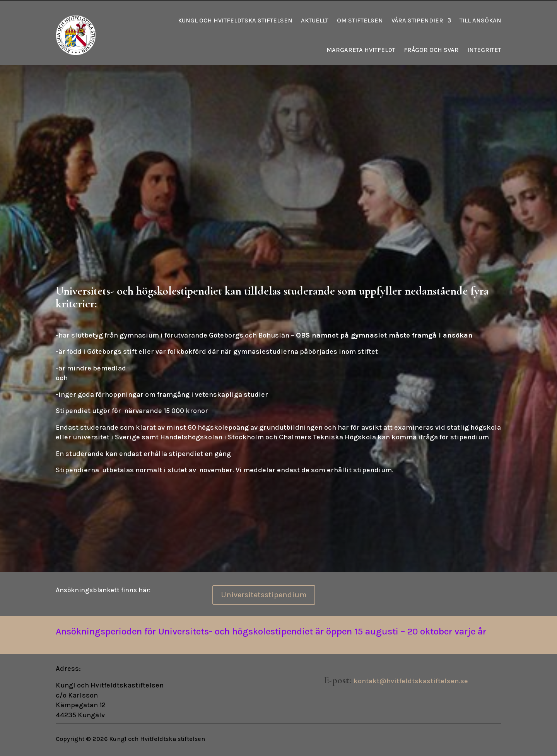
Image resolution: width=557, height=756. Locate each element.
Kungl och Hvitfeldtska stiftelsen (235, 20)
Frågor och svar (431, 50)
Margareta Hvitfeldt (361, 50)
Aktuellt (315, 20)
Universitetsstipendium (264, 595)
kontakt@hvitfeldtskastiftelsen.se (411, 681)
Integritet (484, 50)
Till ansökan (480, 20)
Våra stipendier (417, 20)
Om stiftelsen (360, 20)
